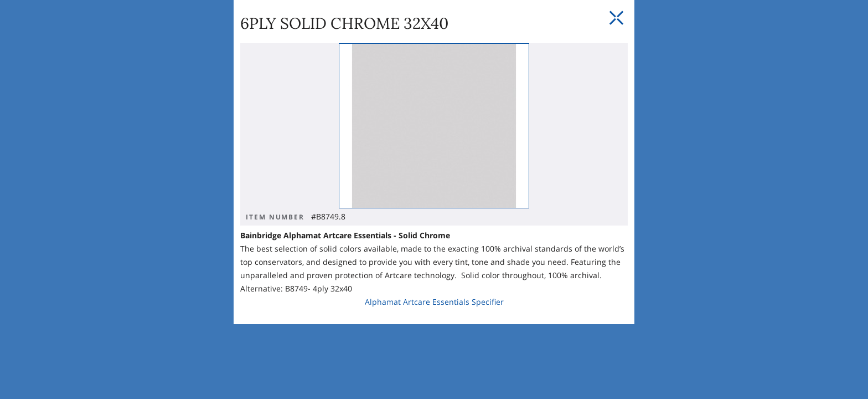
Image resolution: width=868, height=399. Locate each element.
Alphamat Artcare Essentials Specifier (335, 250)
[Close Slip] (660, 100)
